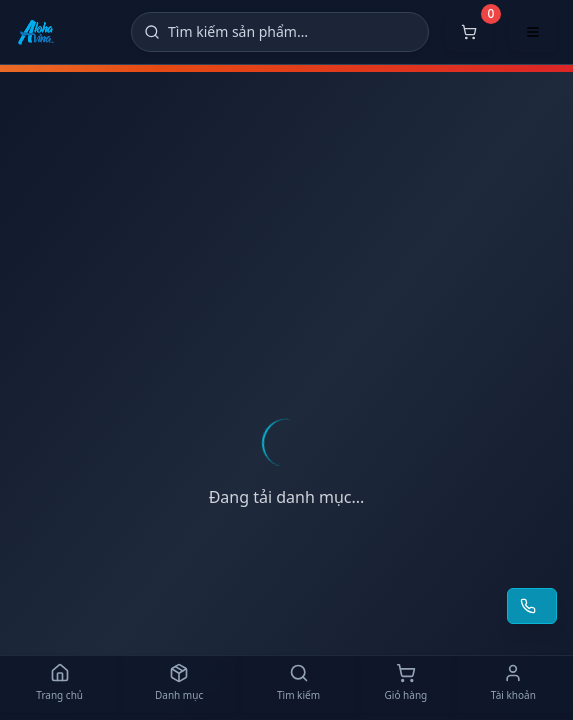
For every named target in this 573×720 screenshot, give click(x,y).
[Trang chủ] (59, 684)
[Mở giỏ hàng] (469, 32)
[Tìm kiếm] (280, 32)
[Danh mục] (178, 684)
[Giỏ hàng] (405, 684)
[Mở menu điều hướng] (533, 32)
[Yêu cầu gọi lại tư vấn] (532, 606)
